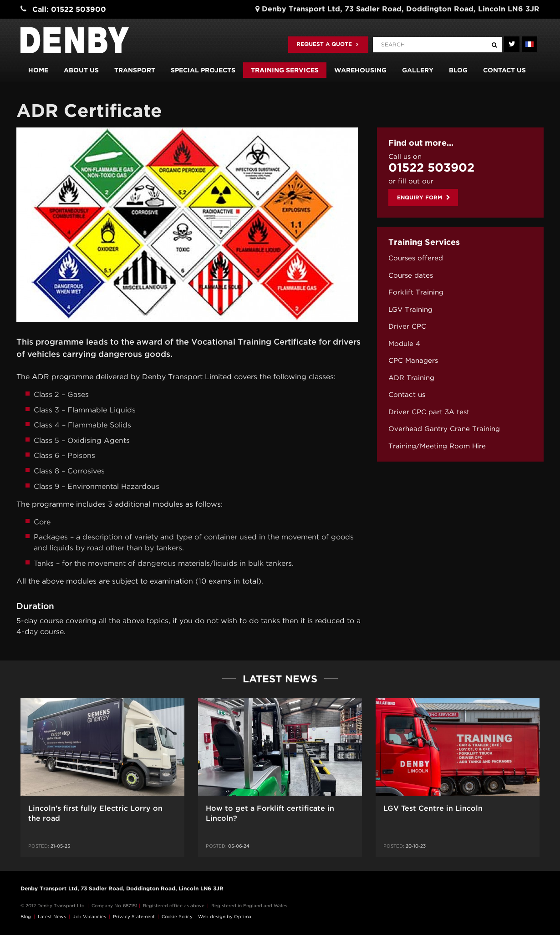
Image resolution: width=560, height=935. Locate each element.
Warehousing (360, 70)
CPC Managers (413, 361)
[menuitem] (460, 258)
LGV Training (410, 310)
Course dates (411, 275)
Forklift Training (416, 292)
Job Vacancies (89, 916)
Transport (135, 70)
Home (38, 70)
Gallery (418, 70)
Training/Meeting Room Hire (437, 446)
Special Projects (203, 70)
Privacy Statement (134, 916)
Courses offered (416, 258)
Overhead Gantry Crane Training (444, 429)
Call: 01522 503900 (69, 9)
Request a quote (328, 44)
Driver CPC (407, 326)
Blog (458, 70)
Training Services (285, 70)
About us (81, 70)
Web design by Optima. (225, 916)
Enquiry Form (424, 197)
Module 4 (404, 344)
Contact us (504, 70)
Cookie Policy (177, 916)
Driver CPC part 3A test (429, 412)
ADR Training (411, 378)
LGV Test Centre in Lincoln (433, 808)
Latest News (52, 916)
